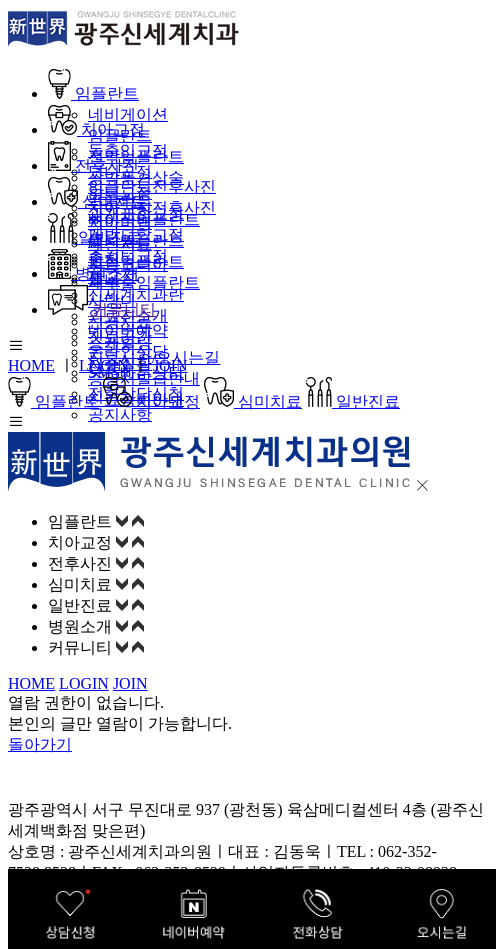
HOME (31, 365)
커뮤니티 (102, 309)
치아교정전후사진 (152, 207)
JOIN (170, 365)
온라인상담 (128, 351)
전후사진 (93, 165)
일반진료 (95, 237)
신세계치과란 (136, 294)
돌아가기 (40, 744)
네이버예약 (128, 330)
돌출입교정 (128, 150)
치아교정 (96, 129)
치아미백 (120, 222)
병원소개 (93, 273)
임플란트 (93, 93)
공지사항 (120, 414)
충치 (104, 258)
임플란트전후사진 (152, 186)
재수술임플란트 (144, 282)
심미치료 (97, 201)
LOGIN (104, 365)
